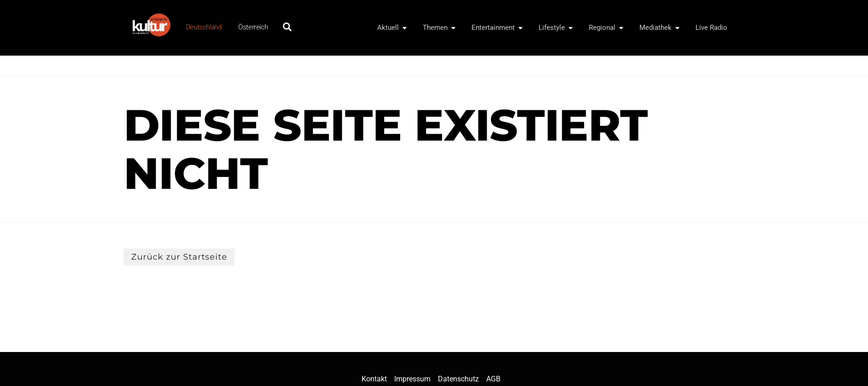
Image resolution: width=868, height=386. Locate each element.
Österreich (253, 27)
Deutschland (204, 27)
